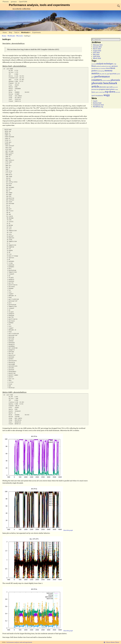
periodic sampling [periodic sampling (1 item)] (106, 80)
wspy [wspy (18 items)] (107, 95)
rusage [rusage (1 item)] (116, 89)
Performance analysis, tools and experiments (39, 5)
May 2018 (96, 55)
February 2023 (98, 45)
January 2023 (97, 47)
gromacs (14, 2)
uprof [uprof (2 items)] (93, 96)
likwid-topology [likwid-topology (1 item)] (101, 71)
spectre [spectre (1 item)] (97, 92)
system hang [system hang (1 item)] (102, 92)
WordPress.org (98, 107)
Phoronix (6, 2)
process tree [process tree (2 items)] (95, 89)
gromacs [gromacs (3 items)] (115, 66)
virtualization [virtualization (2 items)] (99, 96)
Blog (10, 33)
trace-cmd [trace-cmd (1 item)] (118, 92)
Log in (95, 101)
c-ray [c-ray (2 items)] (115, 64)
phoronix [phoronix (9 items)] (115, 80)
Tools (17, 33)
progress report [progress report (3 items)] (104, 89)
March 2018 (97, 58)
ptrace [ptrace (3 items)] (112, 89)
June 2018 (96, 53)
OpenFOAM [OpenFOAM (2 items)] (113, 74)
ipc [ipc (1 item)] (99, 69)
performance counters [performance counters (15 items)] (101, 78)
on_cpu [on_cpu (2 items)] (107, 74)
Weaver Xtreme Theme (113, 642)
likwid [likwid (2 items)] (108, 68)
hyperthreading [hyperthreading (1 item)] (95, 69)
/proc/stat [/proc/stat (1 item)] (94, 64)
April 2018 (96, 56)
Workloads (26, 33)
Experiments (37, 33)
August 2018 (97, 51)
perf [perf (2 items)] (93, 77)
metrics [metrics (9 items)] (95, 73)
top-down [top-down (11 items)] (110, 92)
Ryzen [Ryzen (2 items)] (93, 92)
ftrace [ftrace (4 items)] (94, 66)
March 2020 (97, 49)
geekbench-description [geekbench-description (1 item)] (106, 66)
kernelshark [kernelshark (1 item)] (103, 69)
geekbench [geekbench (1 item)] (99, 66)
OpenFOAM (23, 2)
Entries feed (97, 103)
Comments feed (98, 105)
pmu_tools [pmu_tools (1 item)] (115, 87)
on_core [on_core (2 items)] (102, 74)
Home (5, 33)
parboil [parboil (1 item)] (118, 74)
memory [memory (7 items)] (108, 71)
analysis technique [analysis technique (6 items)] (105, 64)
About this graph (68, 530)
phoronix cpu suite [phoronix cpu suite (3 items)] (106, 87)
